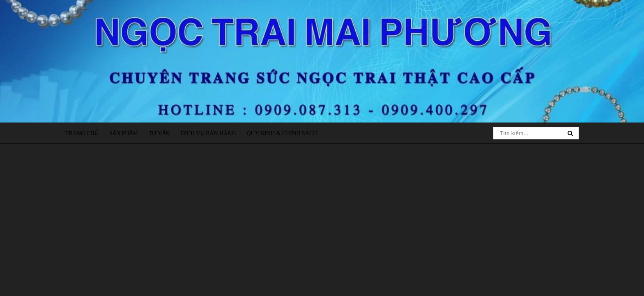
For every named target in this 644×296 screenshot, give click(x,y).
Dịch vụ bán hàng (208, 133)
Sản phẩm (124, 133)
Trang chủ (82, 133)
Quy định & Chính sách (282, 133)
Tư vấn (159, 133)
